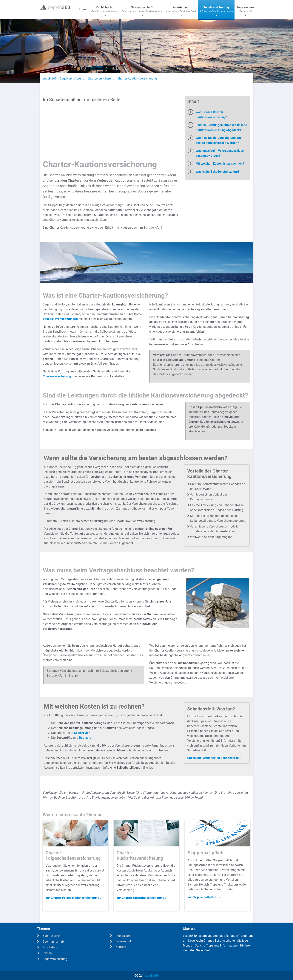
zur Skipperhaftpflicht (203, 897)
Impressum (123, 936)
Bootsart (85, 738)
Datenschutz (124, 941)
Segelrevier (82, 733)
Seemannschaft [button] (142, 9)
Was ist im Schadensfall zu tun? (217, 172)
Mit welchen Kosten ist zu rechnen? (220, 164)
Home (82, 9)
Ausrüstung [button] (181, 9)
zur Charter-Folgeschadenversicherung (73, 898)
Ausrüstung (51, 947)
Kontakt (121, 947)
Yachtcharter (51, 936)
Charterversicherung (101, 78)
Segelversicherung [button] (216, 9)
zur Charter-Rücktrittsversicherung (140, 898)
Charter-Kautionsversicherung (137, 78)
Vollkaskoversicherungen (60, 319)
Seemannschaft (53, 942)
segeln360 (50, 78)
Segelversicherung (72, 78)
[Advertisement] (111, 131)
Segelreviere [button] (245, 9)
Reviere (48, 953)
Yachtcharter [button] (105, 9)
